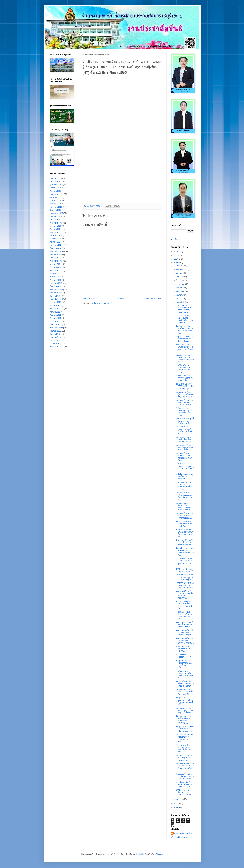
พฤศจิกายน (181, 269)
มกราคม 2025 (56, 226)
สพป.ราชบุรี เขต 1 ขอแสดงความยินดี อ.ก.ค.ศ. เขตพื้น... (184, 403)
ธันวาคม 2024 (56, 229)
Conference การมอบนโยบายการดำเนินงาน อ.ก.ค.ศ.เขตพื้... (184, 562)
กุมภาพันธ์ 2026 (56, 185)
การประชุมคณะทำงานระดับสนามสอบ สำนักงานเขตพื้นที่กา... (185, 767)
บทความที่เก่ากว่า (154, 299)
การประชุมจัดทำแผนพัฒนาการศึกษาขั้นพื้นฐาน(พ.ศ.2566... (185, 394)
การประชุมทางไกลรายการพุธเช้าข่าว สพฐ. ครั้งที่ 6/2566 (184, 710)
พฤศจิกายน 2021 (57, 347)
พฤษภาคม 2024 (56, 251)
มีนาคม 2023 (55, 296)
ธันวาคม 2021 (56, 344)
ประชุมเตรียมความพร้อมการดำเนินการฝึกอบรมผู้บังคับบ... (185, 684)
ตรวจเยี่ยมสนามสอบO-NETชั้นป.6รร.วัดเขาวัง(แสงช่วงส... (185, 624)
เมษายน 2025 (55, 216)
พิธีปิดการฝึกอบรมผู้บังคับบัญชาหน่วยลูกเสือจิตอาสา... (184, 524)
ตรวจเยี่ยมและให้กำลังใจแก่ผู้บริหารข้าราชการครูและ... (185, 633)
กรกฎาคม (180, 284)
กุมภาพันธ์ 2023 (56, 299)
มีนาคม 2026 (55, 182)
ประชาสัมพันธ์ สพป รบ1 (184, 833)
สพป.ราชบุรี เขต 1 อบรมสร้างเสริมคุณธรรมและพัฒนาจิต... (185, 457)
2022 (176, 804)
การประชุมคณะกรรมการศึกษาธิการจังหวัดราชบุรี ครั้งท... (185, 430)
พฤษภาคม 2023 (56, 290)
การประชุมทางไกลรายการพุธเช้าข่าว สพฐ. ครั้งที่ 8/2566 (184, 448)
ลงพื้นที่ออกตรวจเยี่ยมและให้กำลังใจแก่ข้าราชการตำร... (185, 476)
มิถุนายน (180, 288)
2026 (176, 252)
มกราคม (180, 799)
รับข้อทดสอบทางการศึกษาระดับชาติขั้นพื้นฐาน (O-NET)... (184, 692)
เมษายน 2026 (55, 178)
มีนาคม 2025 (55, 220)
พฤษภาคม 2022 (56, 328)
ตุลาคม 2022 (55, 312)
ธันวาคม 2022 (56, 305)
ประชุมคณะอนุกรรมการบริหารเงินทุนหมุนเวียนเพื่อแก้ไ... (185, 701)
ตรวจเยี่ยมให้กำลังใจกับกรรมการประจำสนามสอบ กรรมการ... (184, 595)
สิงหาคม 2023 (56, 280)
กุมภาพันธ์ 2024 (56, 261)
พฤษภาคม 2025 (56, 213)
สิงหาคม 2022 (56, 318)
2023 (176, 263)
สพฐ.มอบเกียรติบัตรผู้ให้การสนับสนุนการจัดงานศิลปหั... (184, 339)
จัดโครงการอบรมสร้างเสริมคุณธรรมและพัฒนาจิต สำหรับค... (185, 496)
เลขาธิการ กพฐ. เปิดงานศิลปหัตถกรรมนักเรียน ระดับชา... (184, 784)
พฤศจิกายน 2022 (57, 309)
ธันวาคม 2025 (56, 191)
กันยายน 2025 (56, 201)
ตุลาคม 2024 (55, 236)
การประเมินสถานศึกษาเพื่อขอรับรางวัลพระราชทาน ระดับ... (185, 738)
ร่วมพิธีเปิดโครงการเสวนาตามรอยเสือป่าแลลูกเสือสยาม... (183, 369)
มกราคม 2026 (56, 188)
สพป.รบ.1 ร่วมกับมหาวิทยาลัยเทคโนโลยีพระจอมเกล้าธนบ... (184, 319)
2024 (176, 259)
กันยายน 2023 (56, 277)
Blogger (159, 854)
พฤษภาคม (180, 291)
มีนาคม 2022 (55, 334)
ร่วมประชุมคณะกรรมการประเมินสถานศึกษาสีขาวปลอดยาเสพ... (184, 309)
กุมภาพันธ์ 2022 (56, 337)
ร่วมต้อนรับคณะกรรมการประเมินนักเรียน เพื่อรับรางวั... (184, 674)
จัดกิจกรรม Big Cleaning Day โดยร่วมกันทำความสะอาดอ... (184, 412)
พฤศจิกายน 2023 (57, 271)
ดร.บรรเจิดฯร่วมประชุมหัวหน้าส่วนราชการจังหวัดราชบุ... (184, 348)
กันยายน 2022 (56, 315)
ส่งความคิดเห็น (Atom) (103, 303)
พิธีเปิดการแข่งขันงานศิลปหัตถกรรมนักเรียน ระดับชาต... (185, 792)
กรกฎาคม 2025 (56, 207)
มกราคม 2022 (56, 340)
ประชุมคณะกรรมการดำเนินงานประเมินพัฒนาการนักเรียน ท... (184, 330)
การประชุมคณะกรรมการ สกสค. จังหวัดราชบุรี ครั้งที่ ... (185, 467)
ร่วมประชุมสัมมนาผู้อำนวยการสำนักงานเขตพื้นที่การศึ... (184, 486)
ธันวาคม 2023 (56, 267)
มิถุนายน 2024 (56, 248)
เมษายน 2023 (55, 293)
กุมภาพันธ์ (180, 302)
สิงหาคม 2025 (56, 204)
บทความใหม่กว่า (90, 299)
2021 (176, 808)
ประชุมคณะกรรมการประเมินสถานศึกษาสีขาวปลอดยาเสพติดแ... (184, 533)
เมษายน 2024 (55, 255)
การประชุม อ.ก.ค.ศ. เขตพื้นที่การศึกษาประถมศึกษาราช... (184, 439)
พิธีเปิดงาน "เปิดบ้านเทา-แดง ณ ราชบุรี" (185, 570)
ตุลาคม (179, 273)
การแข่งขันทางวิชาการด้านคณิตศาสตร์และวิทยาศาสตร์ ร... (183, 506)
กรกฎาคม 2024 (56, 245)
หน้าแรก (122, 299)
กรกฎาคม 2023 (56, 283)
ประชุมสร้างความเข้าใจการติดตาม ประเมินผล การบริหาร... (184, 664)
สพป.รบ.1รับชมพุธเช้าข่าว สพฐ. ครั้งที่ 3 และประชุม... (184, 758)
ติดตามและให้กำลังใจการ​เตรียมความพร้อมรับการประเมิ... (185, 542)
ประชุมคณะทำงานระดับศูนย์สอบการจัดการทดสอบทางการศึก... (184, 720)
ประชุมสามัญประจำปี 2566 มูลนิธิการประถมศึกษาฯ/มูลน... (184, 386)
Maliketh (140, 854)
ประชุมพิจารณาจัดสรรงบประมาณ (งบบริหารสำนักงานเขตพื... (185, 552)
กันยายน (180, 277)
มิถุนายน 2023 (56, 286)
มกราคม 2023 (56, 302)
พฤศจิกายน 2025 (57, 194)
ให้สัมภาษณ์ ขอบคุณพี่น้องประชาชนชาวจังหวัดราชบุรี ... (185, 421)
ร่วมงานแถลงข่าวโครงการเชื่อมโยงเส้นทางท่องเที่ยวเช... (184, 615)
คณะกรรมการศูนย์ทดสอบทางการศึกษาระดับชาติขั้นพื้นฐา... (184, 605)
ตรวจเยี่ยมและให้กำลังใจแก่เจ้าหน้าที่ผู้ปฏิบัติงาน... (185, 649)
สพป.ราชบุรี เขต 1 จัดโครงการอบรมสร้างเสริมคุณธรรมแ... (185, 516)
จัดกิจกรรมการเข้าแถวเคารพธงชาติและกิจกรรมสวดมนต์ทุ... (185, 585)
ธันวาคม (180, 266)
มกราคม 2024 (56, 264)
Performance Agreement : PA (183, 656)
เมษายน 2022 (55, 331)
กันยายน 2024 (56, 239)
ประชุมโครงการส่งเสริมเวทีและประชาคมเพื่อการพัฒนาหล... (185, 729)
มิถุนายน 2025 (56, 210)
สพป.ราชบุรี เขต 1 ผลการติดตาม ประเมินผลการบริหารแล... (185, 776)
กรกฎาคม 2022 (56, 321)
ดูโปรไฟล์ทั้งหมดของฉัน (181, 837)
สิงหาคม (180, 280)
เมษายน (179, 295)
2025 (176, 255)
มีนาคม (179, 299)
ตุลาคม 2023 (55, 274)
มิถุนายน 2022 (56, 325)
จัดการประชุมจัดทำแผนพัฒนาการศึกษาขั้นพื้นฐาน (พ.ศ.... (183, 748)
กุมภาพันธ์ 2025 (56, 223)
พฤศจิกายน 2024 (57, 232)
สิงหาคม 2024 (56, 242)
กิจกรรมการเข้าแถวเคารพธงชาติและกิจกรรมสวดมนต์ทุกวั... (185, 358)
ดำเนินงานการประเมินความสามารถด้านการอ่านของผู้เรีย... (185, 577)
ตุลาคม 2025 (55, 197)
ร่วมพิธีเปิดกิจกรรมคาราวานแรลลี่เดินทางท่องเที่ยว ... (184, 378)
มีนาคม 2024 (55, 258)
